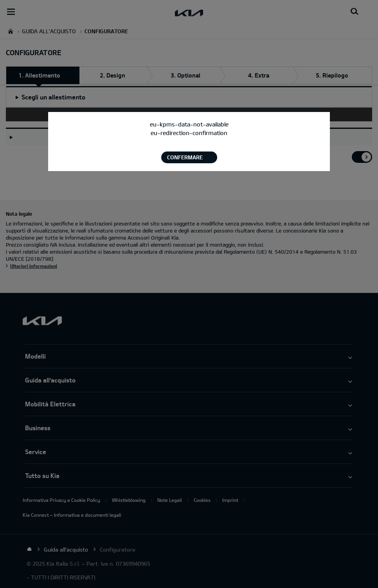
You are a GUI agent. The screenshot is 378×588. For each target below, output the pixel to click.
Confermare (185, 157)
